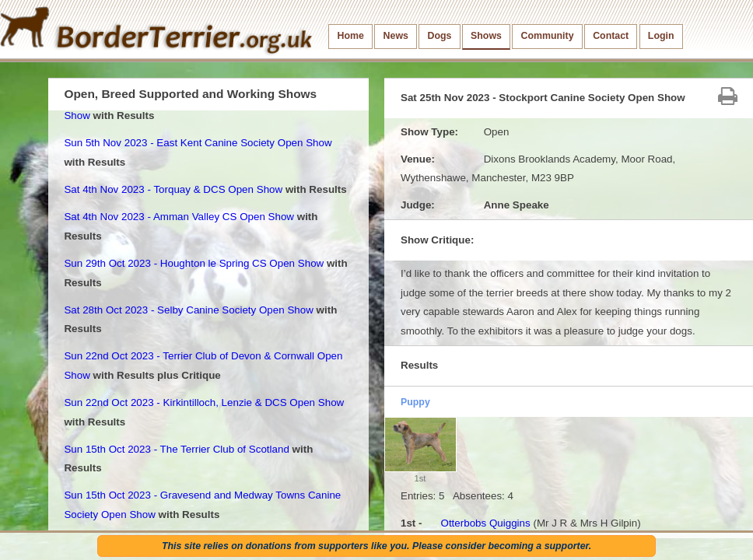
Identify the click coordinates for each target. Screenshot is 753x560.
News (396, 36)
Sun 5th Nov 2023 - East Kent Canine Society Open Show (198, 143)
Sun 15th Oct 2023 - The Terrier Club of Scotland (176, 449)
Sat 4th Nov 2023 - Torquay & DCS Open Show (173, 189)
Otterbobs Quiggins (485, 523)
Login (661, 36)
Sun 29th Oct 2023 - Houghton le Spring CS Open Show (194, 263)
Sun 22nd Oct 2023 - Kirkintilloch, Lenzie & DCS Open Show (204, 402)
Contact (611, 36)
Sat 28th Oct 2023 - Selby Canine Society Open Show (188, 310)
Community (548, 36)
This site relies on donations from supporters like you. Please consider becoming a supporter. (376, 546)
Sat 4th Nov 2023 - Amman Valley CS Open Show (179, 217)
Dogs (440, 36)
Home (351, 36)
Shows (486, 36)
